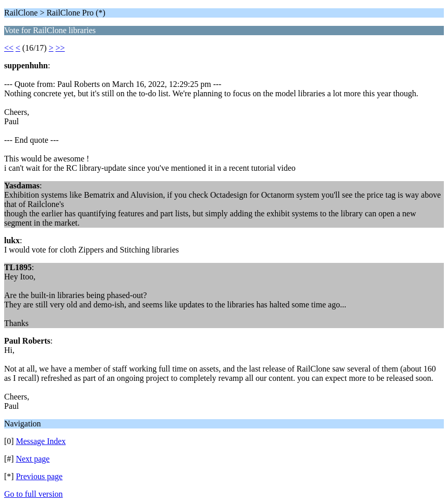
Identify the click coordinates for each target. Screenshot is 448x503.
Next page (33, 459)
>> (60, 48)
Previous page (39, 476)
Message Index (41, 441)
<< (9, 48)
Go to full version (33, 494)
